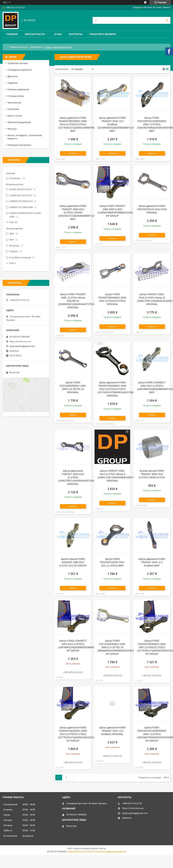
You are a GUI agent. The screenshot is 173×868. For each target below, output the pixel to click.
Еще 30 (13, 222)
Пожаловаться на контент (80, 852)
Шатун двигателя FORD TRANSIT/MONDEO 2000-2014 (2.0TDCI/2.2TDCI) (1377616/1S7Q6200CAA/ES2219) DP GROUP (77, 734)
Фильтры (12, 129)
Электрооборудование (19, 122)
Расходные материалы (19, 145)
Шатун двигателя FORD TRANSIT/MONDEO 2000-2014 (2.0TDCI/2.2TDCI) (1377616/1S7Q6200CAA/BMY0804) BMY (78, 124)
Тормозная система (18, 63)
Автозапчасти (35, 34)
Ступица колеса (16, 96)
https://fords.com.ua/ (20, 342)
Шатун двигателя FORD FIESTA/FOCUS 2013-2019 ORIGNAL (152, 209)
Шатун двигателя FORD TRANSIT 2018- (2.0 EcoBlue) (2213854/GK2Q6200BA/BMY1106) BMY (117, 124)
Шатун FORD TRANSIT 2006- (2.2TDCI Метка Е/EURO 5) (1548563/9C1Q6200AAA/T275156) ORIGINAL (77, 301)
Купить (73, 153)
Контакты (76, 34)
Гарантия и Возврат (103, 34)
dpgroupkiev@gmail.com (22, 346)
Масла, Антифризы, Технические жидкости (25, 137)
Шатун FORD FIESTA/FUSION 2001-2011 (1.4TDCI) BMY (112, 562)
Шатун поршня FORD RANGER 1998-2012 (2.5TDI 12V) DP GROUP (73, 562)
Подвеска (12, 83)
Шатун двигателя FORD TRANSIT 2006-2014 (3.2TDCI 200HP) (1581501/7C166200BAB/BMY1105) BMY (78, 213)
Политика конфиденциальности (110, 852)
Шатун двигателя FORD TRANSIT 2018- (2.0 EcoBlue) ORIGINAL (112, 731)
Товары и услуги (18, 47)
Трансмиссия (14, 103)
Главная (12, 34)
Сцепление (13, 109)
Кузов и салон (15, 116)
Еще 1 (13, 263)
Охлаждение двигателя (20, 70)
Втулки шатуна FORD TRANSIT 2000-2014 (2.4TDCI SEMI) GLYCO (152, 474)
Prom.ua (102, 849)
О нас (58, 34)
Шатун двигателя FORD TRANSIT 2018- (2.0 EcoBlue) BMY (152, 562)
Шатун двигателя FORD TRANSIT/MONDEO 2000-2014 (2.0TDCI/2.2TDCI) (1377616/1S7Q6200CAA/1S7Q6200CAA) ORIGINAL (120, 389)
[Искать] (167, 20)
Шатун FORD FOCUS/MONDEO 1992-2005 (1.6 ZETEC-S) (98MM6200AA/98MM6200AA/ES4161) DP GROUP (119, 647)
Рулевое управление (18, 89)
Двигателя (36, 47)
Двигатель (13, 76)
